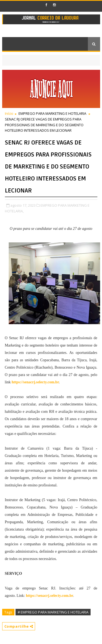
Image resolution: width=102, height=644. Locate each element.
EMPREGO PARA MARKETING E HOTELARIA (52, 113)
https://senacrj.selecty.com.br (35, 382)
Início (9, 113)
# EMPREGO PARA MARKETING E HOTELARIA (53, 612)
